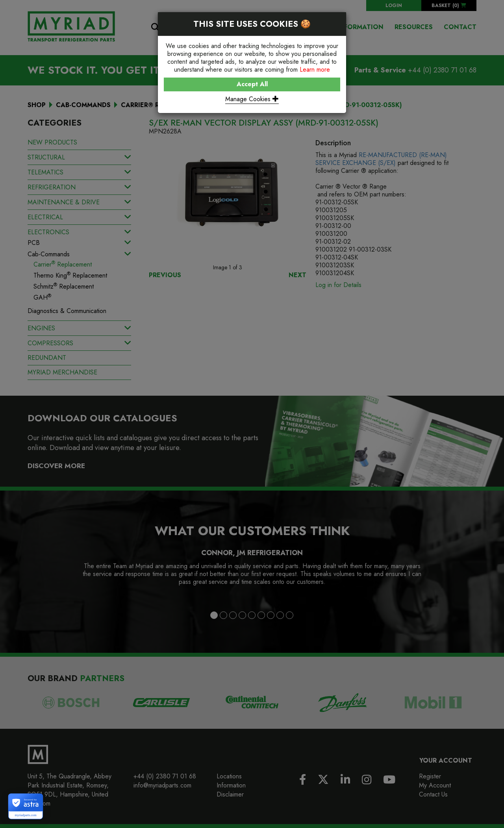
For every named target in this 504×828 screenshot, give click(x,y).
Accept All (252, 84)
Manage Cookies (252, 99)
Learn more (315, 69)
